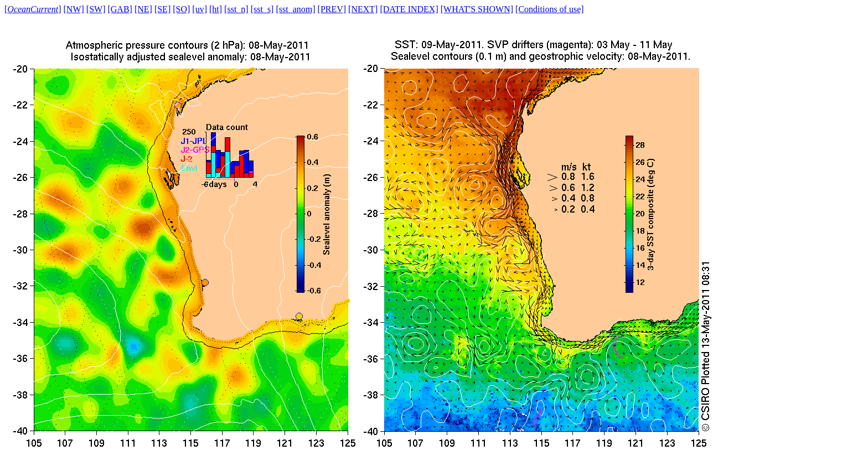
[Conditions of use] (550, 9)
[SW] (96, 9)
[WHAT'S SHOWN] (477, 9)
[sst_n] (236, 9)
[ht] (216, 9)
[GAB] (120, 9)
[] (33, 9)
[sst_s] (262, 9)
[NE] (143, 9)
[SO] (181, 9)
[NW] (74, 9)
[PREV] (332, 9)
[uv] (200, 9)
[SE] (162, 9)
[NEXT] (363, 9)
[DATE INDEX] (409, 9)
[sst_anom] (295, 9)
